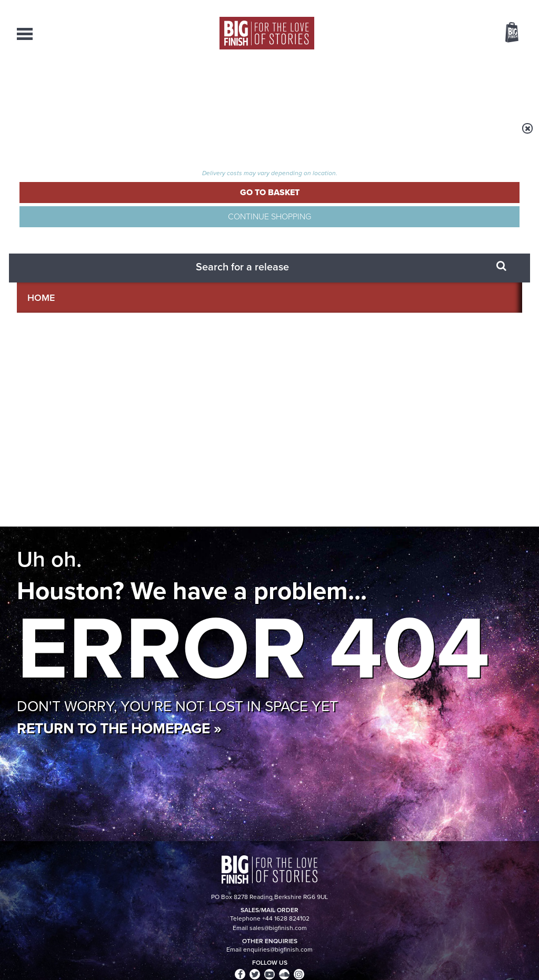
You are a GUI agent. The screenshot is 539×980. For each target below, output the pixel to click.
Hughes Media (71, 965)
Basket (505, 33)
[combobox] (427, 61)
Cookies (196, 952)
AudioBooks (74, 84)
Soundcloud (454, 480)
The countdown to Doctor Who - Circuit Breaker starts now (182, 609)
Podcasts (372, 84)
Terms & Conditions (239, 952)
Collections (159, 84)
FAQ (516, 873)
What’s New (244, 84)
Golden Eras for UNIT (419, 601)
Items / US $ (456, 34)
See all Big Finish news (469, 583)
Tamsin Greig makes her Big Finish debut (435, 714)
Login (465, 7)
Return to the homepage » (119, 323)
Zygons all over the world (167, 706)
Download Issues (498, 882)
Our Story (509, 863)
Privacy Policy (39, 527)
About (436, 84)
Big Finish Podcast (385, 489)
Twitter (346, 480)
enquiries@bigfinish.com (290, 872)
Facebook (316, 480)
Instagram (376, 480)
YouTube (410, 480)
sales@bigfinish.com (194, 872)
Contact (497, 84)
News (311, 84)
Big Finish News (66, 581)
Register (497, 7)
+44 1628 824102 (205, 863)
